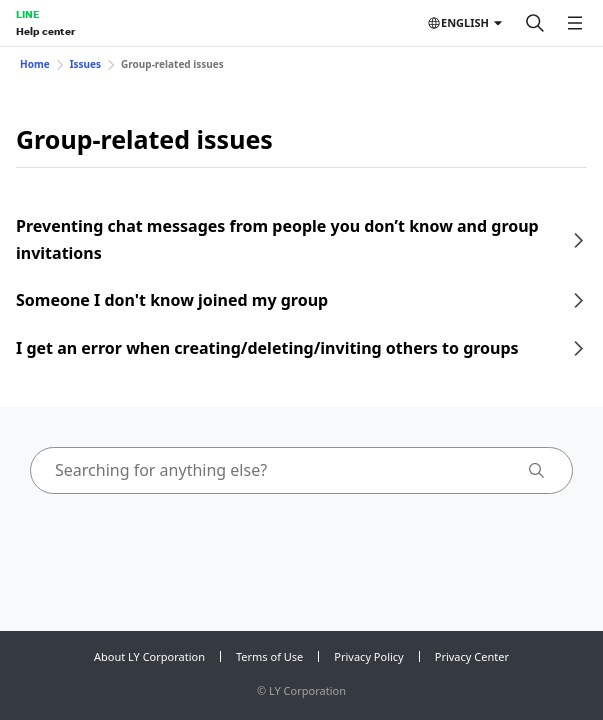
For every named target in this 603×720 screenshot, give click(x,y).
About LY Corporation (149, 656)
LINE (27, 14)
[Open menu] (575, 23)
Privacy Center (472, 656)
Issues (85, 64)
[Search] (535, 23)
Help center (45, 31)
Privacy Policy (368, 656)
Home (35, 64)
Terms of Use (269, 656)
